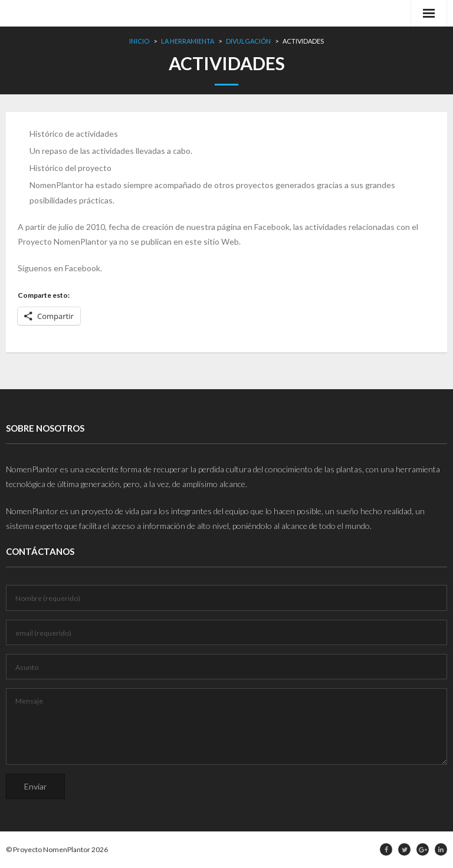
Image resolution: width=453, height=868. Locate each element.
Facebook (83, 268)
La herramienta (188, 41)
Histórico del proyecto (70, 168)
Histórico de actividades (74, 134)
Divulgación (248, 41)
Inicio (139, 41)
